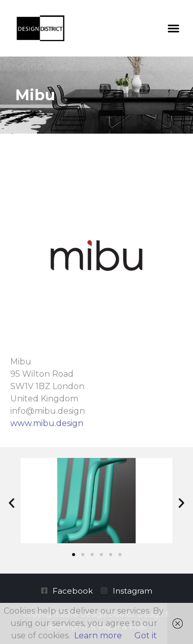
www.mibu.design (47, 423)
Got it (146, 636)
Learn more (98, 636)
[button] (173, 28)
